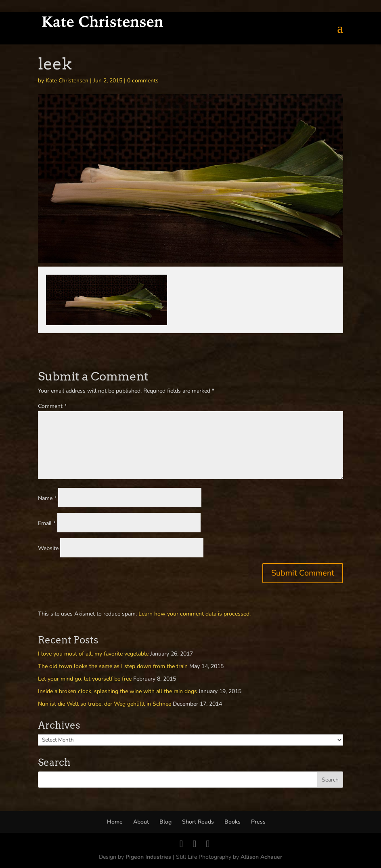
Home (115, 822)
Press (258, 822)
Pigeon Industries (148, 857)
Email (47, 523)
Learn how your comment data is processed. (195, 614)
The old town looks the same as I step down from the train (113, 666)
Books (232, 822)
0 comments (143, 81)
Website (48, 548)
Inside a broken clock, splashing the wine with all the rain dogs (117, 691)
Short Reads (198, 822)
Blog (165, 822)
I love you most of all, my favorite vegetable (93, 654)
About (141, 822)
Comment (52, 406)
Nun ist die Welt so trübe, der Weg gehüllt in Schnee (105, 704)
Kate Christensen (67, 81)
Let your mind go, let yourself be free (85, 679)
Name (47, 498)
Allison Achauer (261, 857)
